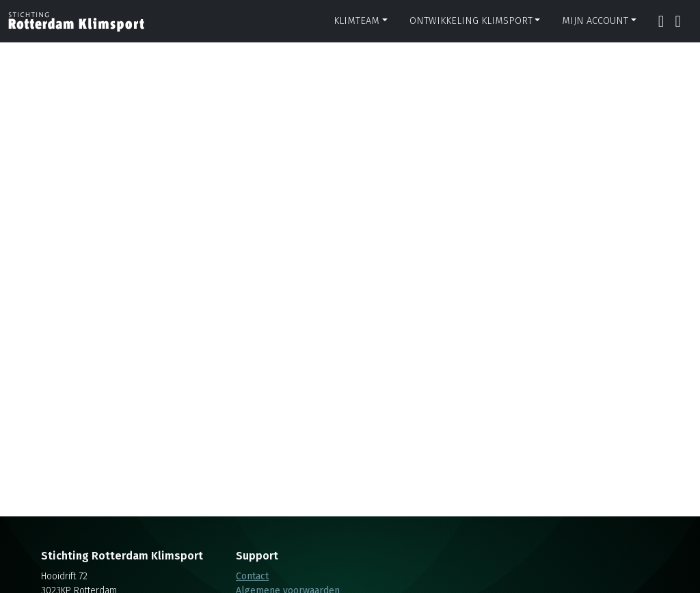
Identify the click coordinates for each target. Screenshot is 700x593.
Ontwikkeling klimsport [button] (471, 21)
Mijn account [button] (595, 21)
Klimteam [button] (356, 21)
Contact (252, 576)
